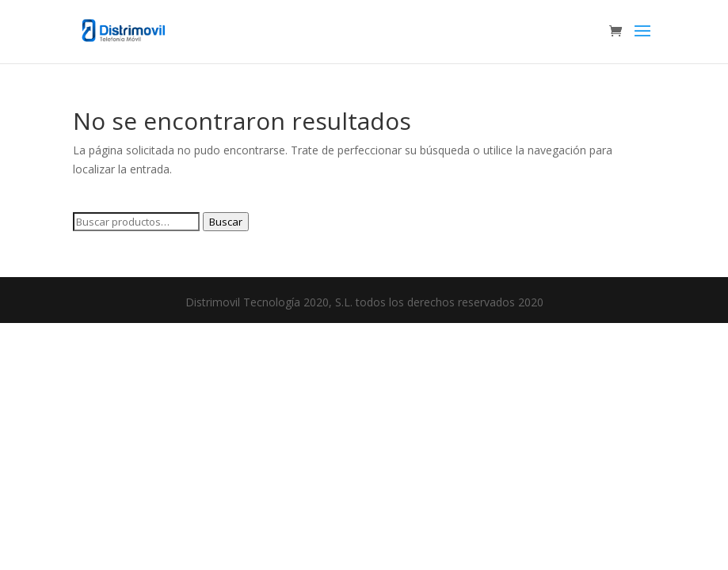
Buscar (226, 222)
